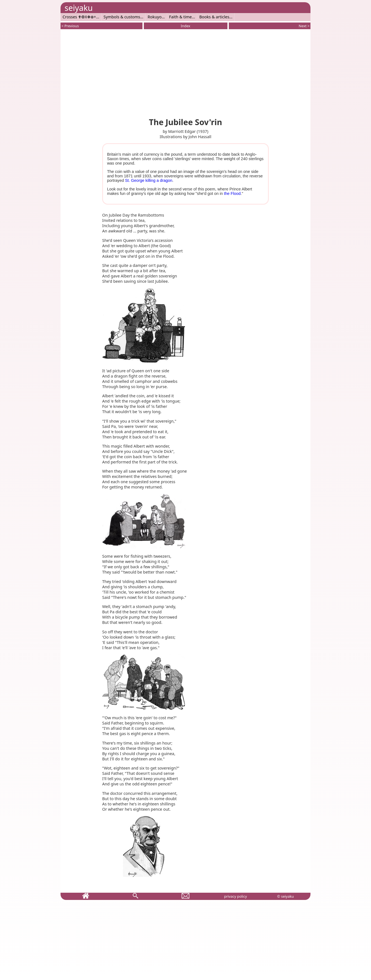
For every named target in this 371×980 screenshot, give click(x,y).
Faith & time (181, 17)
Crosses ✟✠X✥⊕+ (79, 17)
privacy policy (235, 896)
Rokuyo (155, 17)
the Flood (232, 193)
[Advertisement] (185, 72)
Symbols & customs (122, 17)
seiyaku (78, 8)
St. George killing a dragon (149, 180)
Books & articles (214, 17)
